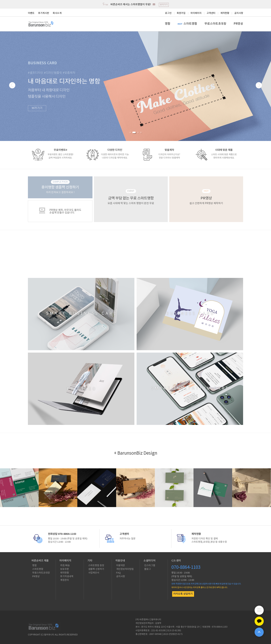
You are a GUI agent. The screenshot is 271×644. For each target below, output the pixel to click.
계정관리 (65, 580)
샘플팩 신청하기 (96, 569)
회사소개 (57, 13)
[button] (130, 132)
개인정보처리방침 (125, 569)
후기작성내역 (67, 577)
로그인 (168, 13)
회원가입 (181, 13)
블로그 (148, 569)
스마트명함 (190, 24)
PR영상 (238, 24)
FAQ (118, 573)
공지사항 (239, 13)
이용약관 (121, 566)
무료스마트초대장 (215, 24)
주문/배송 (65, 566)
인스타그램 (150, 566)
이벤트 (31, 13)
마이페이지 (196, 13)
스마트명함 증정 (96, 566)
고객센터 (211, 13)
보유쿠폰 (65, 569)
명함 (168, 24)
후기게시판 (44, 13)
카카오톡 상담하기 (183, 594)
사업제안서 (94, 573)
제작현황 (225, 13)
